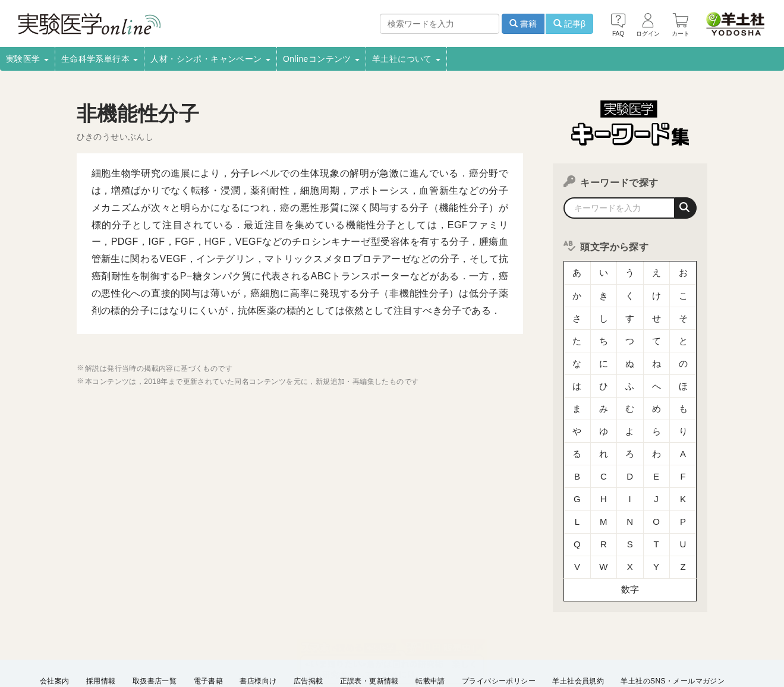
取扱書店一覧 (155, 627)
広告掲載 (308, 627)
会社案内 (55, 627)
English (250, 643)
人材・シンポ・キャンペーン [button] (210, 59)
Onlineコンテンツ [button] (321, 59)
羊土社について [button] (406, 59)
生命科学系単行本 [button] (100, 59)
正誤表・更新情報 (369, 627)
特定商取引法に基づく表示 (84, 643)
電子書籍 (209, 627)
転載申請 (430, 627)
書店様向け (258, 627)
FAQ (152, 643)
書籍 (523, 24)
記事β (569, 24)
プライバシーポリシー (499, 627)
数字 (630, 538)
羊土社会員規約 (578, 627)
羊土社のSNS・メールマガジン (673, 627)
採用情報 (101, 627)
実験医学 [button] (27, 59)
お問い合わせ (199, 643)
